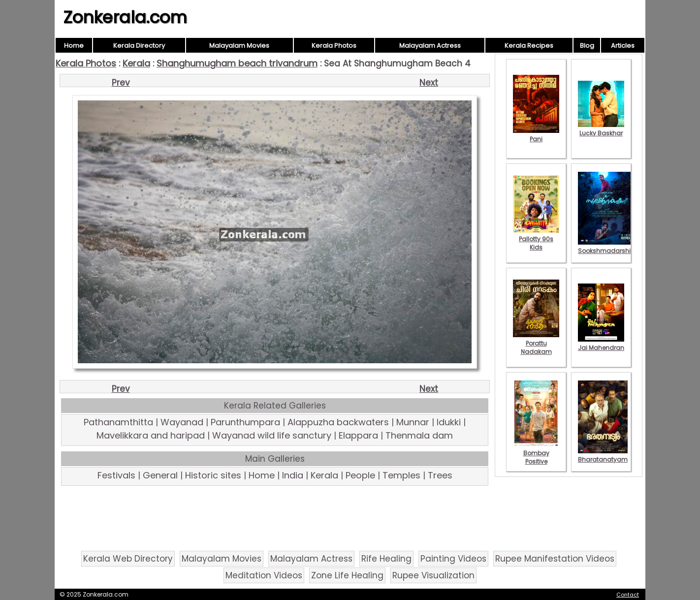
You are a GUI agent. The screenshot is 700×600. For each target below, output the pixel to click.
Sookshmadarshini (607, 247)
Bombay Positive (536, 453)
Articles (623, 46)
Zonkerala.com (125, 17)
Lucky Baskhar (601, 129)
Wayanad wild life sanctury (272, 435)
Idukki (449, 422)
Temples (401, 475)
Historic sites (213, 475)
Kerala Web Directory (128, 559)
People (360, 475)
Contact (628, 595)
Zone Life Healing (347, 575)
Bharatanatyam (603, 455)
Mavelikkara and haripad (151, 435)
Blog (587, 46)
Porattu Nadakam (536, 343)
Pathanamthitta (118, 422)
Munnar (413, 422)
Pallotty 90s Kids (536, 239)
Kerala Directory (139, 46)
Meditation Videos (264, 575)
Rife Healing (386, 559)
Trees (440, 475)
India (293, 475)
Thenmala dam (419, 435)
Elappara (358, 435)
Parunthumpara (245, 422)
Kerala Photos (334, 46)
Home (74, 46)
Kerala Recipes (529, 46)
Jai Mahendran (601, 344)
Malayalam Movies (239, 46)
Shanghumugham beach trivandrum (237, 63)
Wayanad (182, 422)
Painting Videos (453, 559)
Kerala (136, 63)
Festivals (116, 475)
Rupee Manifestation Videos (555, 559)
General (160, 475)
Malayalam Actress (430, 46)
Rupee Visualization (433, 575)
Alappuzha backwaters (338, 422)
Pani (536, 135)
